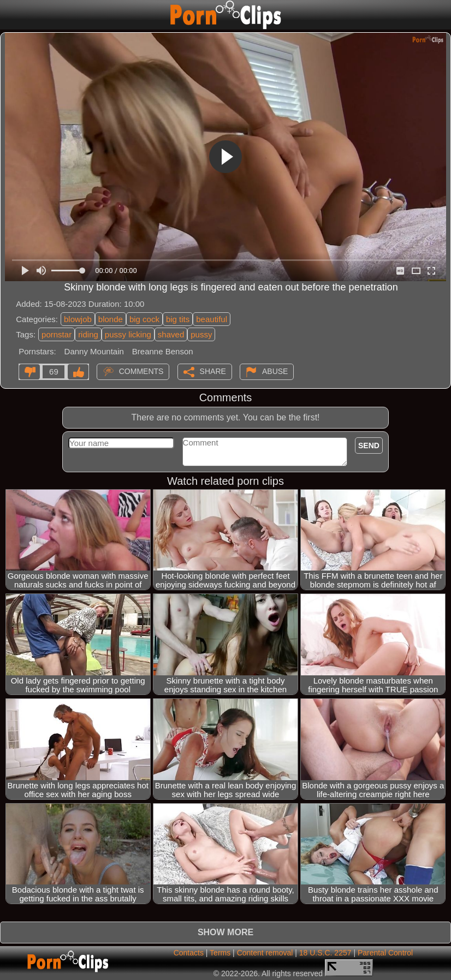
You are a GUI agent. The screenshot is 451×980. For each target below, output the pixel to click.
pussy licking (128, 334)
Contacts (189, 953)
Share (213, 371)
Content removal (265, 953)
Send (369, 446)
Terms (220, 953)
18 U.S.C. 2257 (325, 953)
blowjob (78, 319)
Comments (141, 371)
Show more (226, 932)
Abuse (275, 371)
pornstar (57, 334)
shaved (171, 334)
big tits (178, 319)
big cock (144, 319)
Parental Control (385, 953)
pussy (201, 334)
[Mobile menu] (10, 15)
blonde (111, 319)
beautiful (212, 319)
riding (88, 334)
